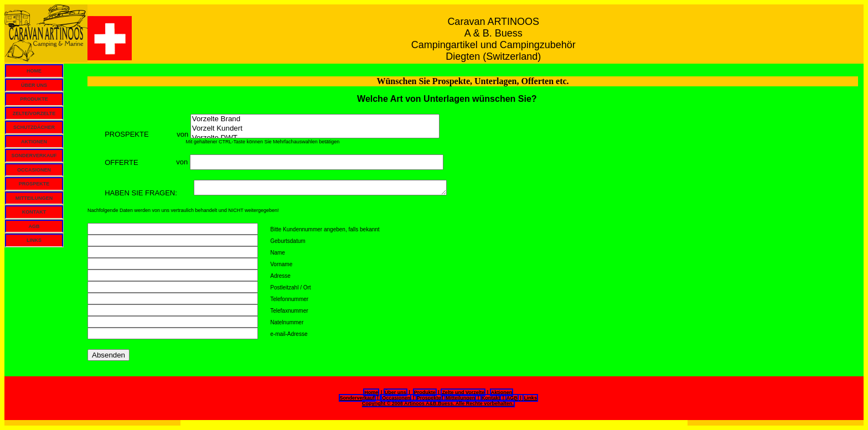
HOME (34, 71)
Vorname (281, 264)
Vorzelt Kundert (315, 129)
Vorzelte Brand (315, 119)
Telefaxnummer (289, 311)
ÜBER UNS (34, 85)
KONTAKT (34, 212)
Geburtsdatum (288, 241)
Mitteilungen (460, 398)
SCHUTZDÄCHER (34, 127)
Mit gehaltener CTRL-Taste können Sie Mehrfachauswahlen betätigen (213, 142)
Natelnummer (287, 322)
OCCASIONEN (34, 170)
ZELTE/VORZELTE (34, 113)
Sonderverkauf (357, 398)
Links (530, 398)
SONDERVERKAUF (34, 156)
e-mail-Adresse (289, 334)
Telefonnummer (289, 299)
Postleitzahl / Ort (290, 287)
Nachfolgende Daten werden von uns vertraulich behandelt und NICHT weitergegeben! (183, 210)
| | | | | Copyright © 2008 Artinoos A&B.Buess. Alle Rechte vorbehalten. (450, 400)
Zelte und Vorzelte (463, 392)
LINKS (34, 240)
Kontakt (491, 398)
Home (371, 392)
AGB (34, 226)
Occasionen (396, 398)
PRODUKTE (34, 99)
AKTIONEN (34, 142)
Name (278, 253)
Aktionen (502, 392)
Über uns (396, 392)
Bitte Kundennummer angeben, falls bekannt (325, 229)
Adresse (280, 276)
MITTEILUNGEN (34, 198)
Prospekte (429, 398)
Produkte (425, 392)
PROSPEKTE (34, 184)
